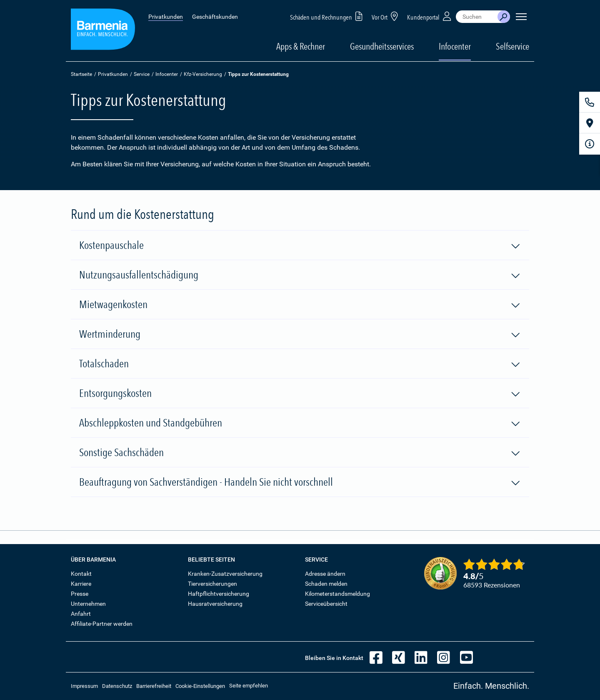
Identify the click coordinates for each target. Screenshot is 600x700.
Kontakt (81, 574)
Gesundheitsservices (382, 46)
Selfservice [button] (512, 46)
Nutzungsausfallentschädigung (300, 275)
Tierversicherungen (212, 584)
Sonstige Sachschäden (300, 453)
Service (142, 74)
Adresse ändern (325, 574)
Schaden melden (326, 584)
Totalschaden (300, 364)
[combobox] (477, 17)
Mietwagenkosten (300, 305)
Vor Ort (386, 16)
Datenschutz (117, 686)
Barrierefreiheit (154, 686)
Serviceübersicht (326, 604)
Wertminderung (300, 334)
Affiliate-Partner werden (102, 624)
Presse (80, 594)
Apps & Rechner (301, 46)
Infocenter (167, 74)
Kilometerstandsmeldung (337, 594)
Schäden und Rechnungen (328, 16)
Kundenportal (430, 16)
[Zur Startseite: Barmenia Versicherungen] (103, 31)
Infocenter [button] (455, 46)
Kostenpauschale (300, 246)
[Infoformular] (590, 144)
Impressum (84, 686)
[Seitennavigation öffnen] (521, 17)
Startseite (81, 74)
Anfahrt (81, 614)
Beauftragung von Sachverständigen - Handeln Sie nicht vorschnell (300, 482)
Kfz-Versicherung (203, 74)
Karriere (81, 584)
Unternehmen (88, 604)
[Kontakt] (590, 102)
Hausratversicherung (215, 604)
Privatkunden (166, 17)
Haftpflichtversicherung (219, 594)
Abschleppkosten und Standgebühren (300, 423)
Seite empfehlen (249, 686)
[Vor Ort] (590, 123)
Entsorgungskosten (300, 394)
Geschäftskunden (215, 17)
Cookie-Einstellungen (200, 686)
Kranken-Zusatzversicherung (225, 574)
